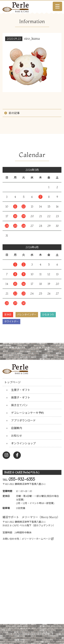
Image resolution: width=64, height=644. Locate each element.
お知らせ (17, 436)
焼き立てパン (19, 405)
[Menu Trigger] (57, 6)
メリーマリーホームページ (38, 539)
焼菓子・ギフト (21, 397)
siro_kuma (32, 38)
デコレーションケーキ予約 (27, 413)
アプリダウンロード (23, 420)
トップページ (12, 382)
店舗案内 (17, 428)
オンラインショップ (23, 443)
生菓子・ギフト (21, 390)
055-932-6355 (22, 479)
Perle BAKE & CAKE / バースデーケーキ (36, 634)
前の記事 (14, 113)
